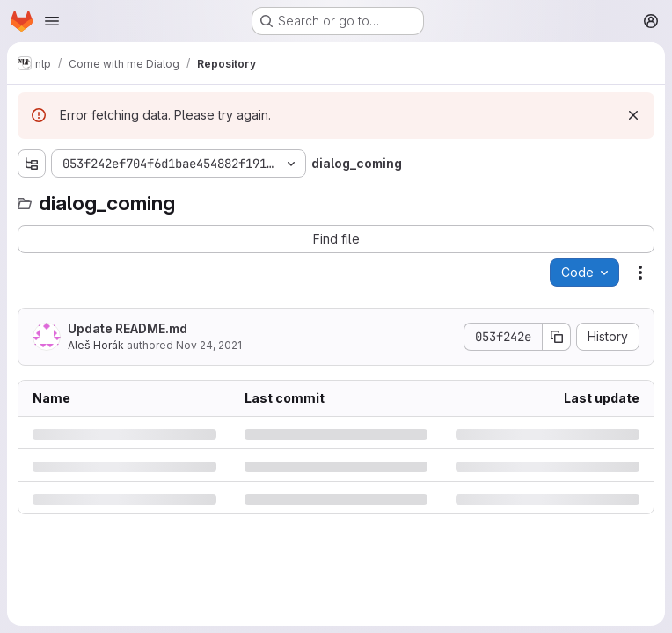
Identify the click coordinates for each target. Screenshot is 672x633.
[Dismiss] (633, 115)
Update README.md (128, 328)
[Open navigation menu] (52, 21)
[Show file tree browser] (32, 164)
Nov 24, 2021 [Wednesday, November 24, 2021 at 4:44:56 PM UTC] (209, 345)
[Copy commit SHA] (557, 337)
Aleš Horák (96, 345)
